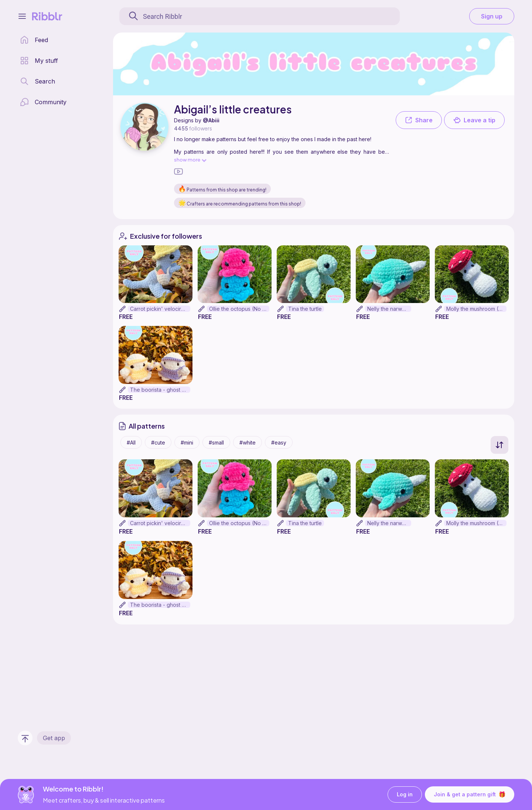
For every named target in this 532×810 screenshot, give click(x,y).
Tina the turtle (305, 309)
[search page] (37, 81)
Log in (405, 795)
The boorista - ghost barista (160, 390)
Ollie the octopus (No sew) (239, 309)
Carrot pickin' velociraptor (160, 309)
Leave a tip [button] (474, 120)
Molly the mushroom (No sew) (476, 309)
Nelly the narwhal (388, 309)
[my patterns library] (39, 61)
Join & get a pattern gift (470, 794)
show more (190, 159)
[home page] (34, 40)
